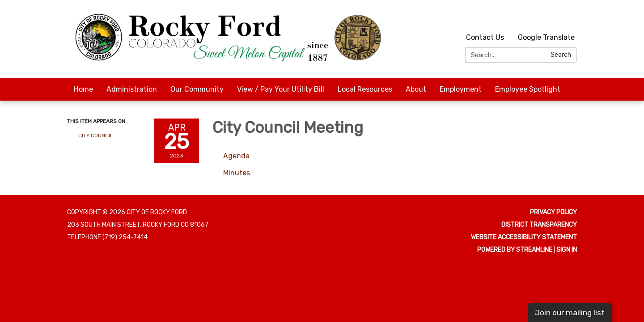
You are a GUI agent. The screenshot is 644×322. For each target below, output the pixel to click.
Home (83, 89)
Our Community (197, 89)
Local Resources (365, 89)
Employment (461, 89)
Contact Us (485, 37)
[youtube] (555, 18)
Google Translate (546, 37)
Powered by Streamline (515, 250)
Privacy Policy (553, 212)
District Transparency (539, 225)
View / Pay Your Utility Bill (281, 89)
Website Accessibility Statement (524, 237)
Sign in (567, 250)
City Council (96, 136)
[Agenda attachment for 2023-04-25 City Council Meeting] (236, 156)
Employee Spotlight (528, 89)
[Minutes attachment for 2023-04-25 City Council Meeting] (237, 173)
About (416, 89)
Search (561, 55)
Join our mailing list (570, 313)
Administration (132, 89)
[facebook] (571, 18)
